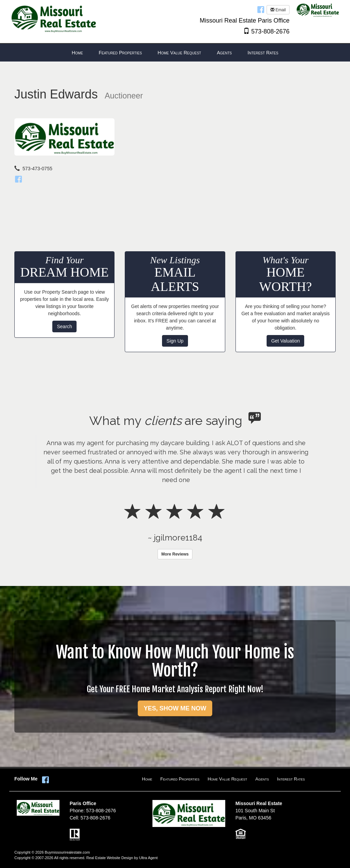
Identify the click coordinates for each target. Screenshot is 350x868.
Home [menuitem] (77, 53)
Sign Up (175, 341)
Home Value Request (227, 779)
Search (64, 326)
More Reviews (175, 554)
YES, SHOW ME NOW (175, 708)
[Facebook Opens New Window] (261, 9)
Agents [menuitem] (224, 53)
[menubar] (175, 53)
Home (147, 779)
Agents (262, 779)
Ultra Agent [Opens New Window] (148, 858)
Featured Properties (180, 779)
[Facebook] (18, 178)
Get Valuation (285, 341)
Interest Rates (291, 779)
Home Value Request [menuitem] (179, 53)
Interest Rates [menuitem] (263, 53)
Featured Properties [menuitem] (120, 53)
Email (278, 10)
